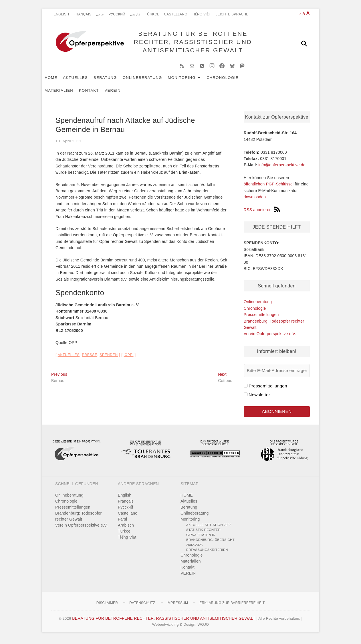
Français (82, 14)
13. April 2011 (69, 144)
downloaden (255, 200)
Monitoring (191, 80)
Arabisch (126, 529)
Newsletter (259, 398)
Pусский (117, 14)
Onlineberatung (152, 80)
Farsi (122, 523)
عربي (100, 14)
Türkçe (152, 14)
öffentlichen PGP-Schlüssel (269, 187)
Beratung (115, 80)
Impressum (177, 606)
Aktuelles (85, 80)
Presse (90, 358)
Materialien (268, 80)
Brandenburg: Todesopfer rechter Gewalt (78, 520)
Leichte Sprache (232, 14)
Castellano (175, 14)
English (61, 14)
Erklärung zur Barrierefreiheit (232, 606)
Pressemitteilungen (261, 317)
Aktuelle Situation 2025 (209, 528)
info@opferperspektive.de (282, 168)
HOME (60, 80)
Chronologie (232, 80)
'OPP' (129, 358)
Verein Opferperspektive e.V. (270, 337)
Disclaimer (107, 606)
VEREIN (88, 93)
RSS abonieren (262, 213)
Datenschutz (142, 606)
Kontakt (64, 93)
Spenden (109, 358)
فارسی (135, 14)
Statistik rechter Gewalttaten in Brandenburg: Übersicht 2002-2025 (210, 541)
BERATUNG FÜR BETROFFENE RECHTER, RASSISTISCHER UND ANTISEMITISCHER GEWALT (192, 43)
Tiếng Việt (202, 14)
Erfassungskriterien (207, 553)
